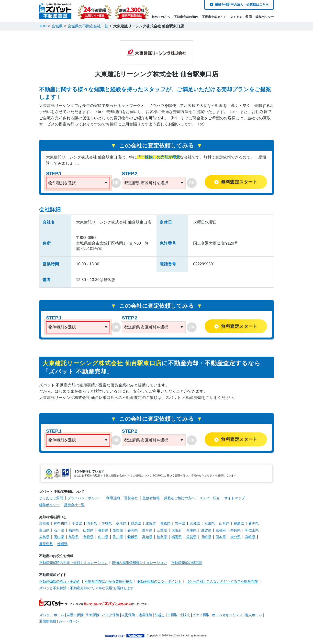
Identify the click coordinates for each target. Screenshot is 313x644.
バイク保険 (111, 615)
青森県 (165, 523)
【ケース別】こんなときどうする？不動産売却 (222, 581)
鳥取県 (74, 537)
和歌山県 (252, 530)
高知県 (147, 537)
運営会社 (131, 498)
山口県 (103, 537)
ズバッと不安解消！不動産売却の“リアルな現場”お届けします (86, 588)
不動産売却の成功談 (187, 563)
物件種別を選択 (62, 183)
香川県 (118, 537)
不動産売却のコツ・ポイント (159, 581)
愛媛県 (133, 537)
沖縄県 (62, 544)
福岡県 (177, 537)
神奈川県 (61, 523)
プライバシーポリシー (85, 498)
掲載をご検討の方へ (179, 498)
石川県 (59, 530)
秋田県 (210, 523)
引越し (160, 615)
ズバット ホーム (52, 615)
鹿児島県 (46, 544)
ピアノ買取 (201, 615)
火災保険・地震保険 (137, 615)
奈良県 (235, 530)
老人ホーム (254, 615)
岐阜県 (147, 530)
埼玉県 (92, 523)
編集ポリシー (265, 17)
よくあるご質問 (241, 17)
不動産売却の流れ (186, 17)
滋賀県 (206, 530)
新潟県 (254, 523)
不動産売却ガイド (214, 17)
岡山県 (59, 537)
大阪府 (177, 530)
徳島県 (162, 537)
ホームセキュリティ (227, 615)
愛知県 (118, 530)
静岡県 (133, 530)
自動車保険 (75, 615)
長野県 (103, 530)
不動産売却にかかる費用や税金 (109, 581)
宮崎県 (250, 537)
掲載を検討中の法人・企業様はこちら (242, 5)
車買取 (172, 615)
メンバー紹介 (210, 498)
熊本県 (221, 537)
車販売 (185, 615)
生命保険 (93, 615)
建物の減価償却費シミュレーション (139, 563)
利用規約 (113, 498)
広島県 (44, 537)
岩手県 (180, 523)
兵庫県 (191, 530)
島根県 (88, 537)
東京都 (44, 523)
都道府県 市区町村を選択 (146, 183)
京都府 (221, 530)
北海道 (151, 523)
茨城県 (107, 523)
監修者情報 (151, 498)
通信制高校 (48, 621)
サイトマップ (235, 498)
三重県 (162, 530)
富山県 (44, 530)
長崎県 (206, 537)
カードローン (69, 621)
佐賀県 (191, 537)
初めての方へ (161, 17)
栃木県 (121, 523)
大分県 (235, 537)
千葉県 (77, 523)
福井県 (74, 530)
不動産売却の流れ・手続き (60, 581)
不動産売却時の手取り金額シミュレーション (73, 563)
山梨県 (88, 530)
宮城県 (195, 523)
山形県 (224, 523)
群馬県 (136, 523)
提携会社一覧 (74, 505)
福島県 (239, 523)
